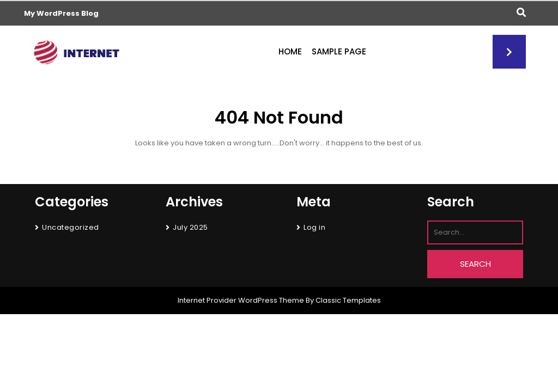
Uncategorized (71, 227)
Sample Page (339, 51)
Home (290, 51)
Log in (314, 227)
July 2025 (190, 227)
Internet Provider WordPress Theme (241, 300)
